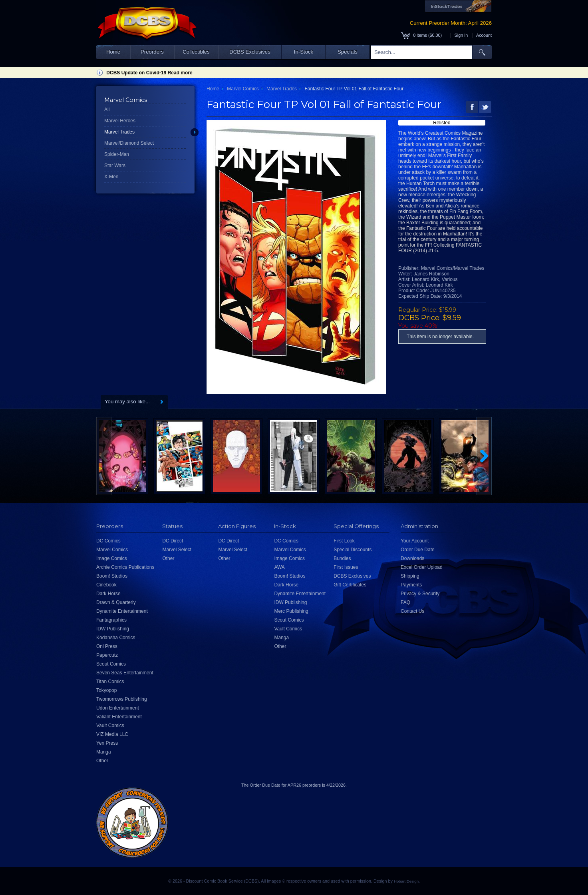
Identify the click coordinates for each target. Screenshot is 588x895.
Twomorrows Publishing (122, 699)
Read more (180, 73)
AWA (279, 567)
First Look (344, 541)
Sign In (461, 35)
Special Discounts (353, 550)
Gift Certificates (350, 585)
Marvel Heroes (120, 121)
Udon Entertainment (118, 708)
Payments (411, 585)
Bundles (342, 558)
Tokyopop (106, 690)
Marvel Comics (243, 89)
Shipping (410, 576)
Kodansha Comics (116, 638)
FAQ (405, 602)
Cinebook (106, 585)
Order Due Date (418, 550)
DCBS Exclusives (250, 52)
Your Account (415, 541)
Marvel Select (177, 550)
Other (102, 761)
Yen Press (107, 743)
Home (113, 52)
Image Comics (112, 558)
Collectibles (196, 52)
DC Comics (108, 541)
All (107, 110)
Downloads (412, 558)
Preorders (152, 52)
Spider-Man (117, 154)
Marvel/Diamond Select (129, 143)
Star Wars (115, 165)
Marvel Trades (119, 132)
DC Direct (173, 541)
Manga (104, 752)
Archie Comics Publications (125, 567)
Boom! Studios (112, 576)
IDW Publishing (113, 629)
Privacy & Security (420, 594)
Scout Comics (111, 664)
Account (484, 35)
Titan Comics (110, 682)
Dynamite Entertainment (122, 611)
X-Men (111, 177)
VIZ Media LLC (112, 734)
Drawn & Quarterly (116, 602)
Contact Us (412, 611)
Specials (348, 52)
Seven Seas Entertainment (125, 673)
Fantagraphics (111, 620)
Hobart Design (406, 881)
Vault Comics (110, 726)
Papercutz (107, 655)
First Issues (346, 567)
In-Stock (304, 52)
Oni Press (107, 646)
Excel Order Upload (422, 567)
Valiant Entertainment (119, 717)
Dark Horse (108, 594)
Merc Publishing (291, 611)
